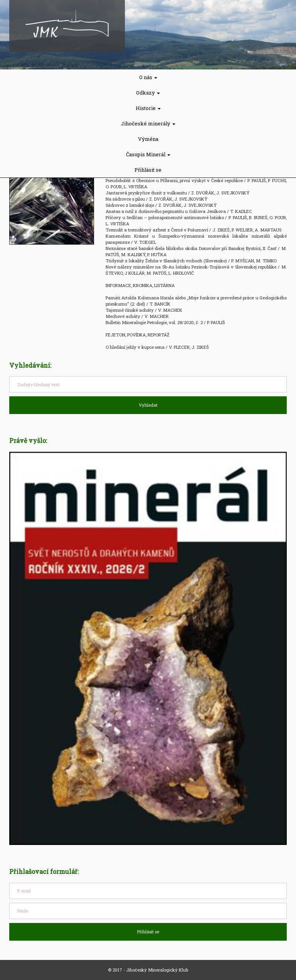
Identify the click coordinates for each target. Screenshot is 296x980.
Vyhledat (148, 405)
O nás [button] (148, 77)
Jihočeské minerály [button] (148, 123)
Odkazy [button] (148, 93)
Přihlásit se (148, 170)
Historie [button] (148, 108)
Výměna (148, 139)
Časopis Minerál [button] (148, 154)
